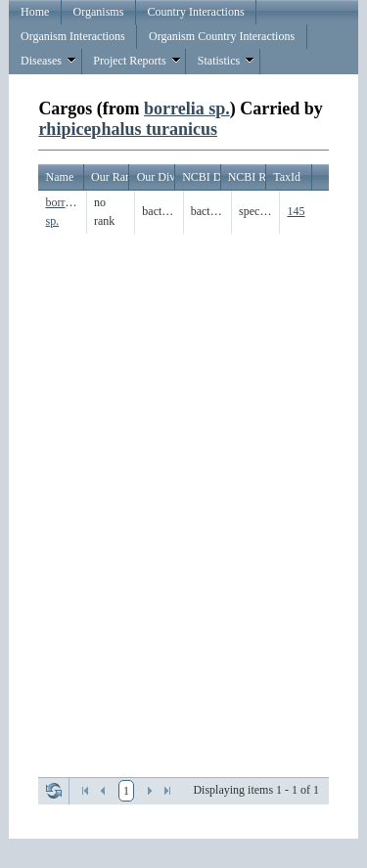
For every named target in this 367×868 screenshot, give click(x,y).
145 (296, 211)
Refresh (54, 791)
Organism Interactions (73, 36)
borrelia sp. (187, 108)
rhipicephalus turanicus (128, 129)
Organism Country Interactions (222, 36)
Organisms (99, 12)
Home (35, 12)
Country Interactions (196, 12)
